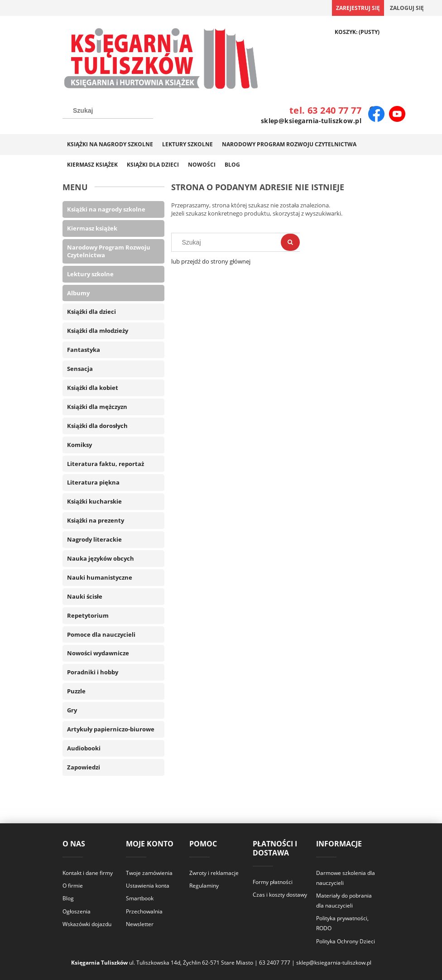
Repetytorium (88, 615)
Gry (72, 710)
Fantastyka (84, 350)
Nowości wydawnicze (98, 653)
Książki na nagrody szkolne (106, 209)
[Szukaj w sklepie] (108, 110)
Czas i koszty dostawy (280, 895)
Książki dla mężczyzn (97, 407)
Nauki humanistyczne (100, 577)
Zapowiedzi (84, 767)
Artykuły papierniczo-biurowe (111, 729)
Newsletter (140, 924)
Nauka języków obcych (101, 558)
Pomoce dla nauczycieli (101, 634)
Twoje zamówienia (149, 873)
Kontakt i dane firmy (88, 873)
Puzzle (76, 691)
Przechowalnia (144, 911)
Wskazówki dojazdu (87, 924)
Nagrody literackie (94, 539)
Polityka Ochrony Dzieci (346, 941)
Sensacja (80, 369)
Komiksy (79, 445)
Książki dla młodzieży (98, 331)
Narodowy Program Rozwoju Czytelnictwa (109, 251)
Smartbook (140, 898)
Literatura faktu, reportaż (106, 464)
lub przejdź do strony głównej (211, 261)
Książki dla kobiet (93, 388)
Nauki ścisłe (85, 596)
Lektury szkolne (90, 274)
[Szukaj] (290, 242)
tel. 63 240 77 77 (325, 110)
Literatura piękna (93, 482)
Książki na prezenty (96, 520)
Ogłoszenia (77, 911)
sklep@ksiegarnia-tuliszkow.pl (311, 121)
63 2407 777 (275, 963)
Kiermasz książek (92, 228)
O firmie (73, 886)
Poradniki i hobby (93, 672)
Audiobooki (84, 748)
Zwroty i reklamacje (214, 873)
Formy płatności (273, 882)
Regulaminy (204, 886)
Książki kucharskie (94, 501)
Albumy (78, 293)
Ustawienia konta (148, 886)
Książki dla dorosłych (97, 426)
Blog (68, 898)
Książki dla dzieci (91, 312)
